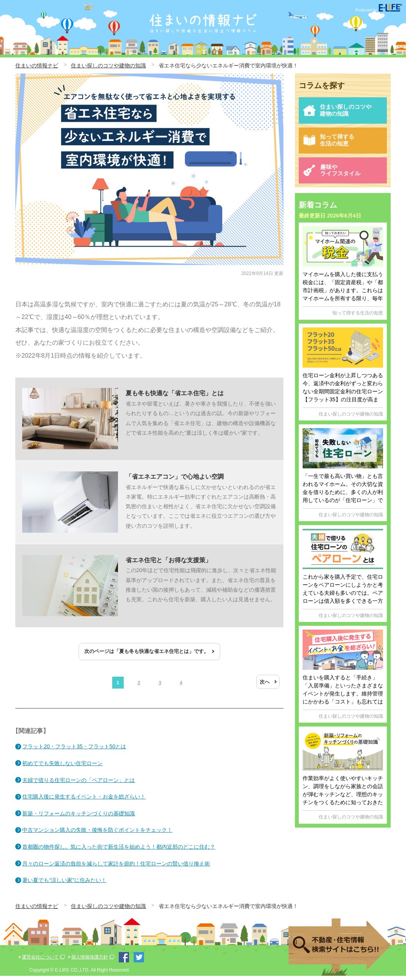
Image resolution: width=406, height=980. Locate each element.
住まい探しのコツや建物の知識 (339, 112)
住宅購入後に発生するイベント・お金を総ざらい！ (85, 801)
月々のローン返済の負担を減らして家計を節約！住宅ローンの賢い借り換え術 (117, 868)
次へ (265, 686)
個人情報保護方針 (90, 961)
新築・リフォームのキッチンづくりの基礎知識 (79, 818)
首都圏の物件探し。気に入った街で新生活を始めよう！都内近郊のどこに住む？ (120, 851)
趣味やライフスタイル (333, 177)
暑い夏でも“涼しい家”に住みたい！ (65, 884)
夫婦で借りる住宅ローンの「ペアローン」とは (79, 784)
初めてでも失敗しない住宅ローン (63, 767)
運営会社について (40, 961)
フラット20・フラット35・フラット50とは (75, 751)
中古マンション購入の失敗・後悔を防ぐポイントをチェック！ (98, 834)
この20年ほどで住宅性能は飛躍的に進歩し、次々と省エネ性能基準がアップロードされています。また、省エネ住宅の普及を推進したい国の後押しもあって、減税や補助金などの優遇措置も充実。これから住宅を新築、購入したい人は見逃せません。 (149, 589)
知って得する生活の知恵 (330, 145)
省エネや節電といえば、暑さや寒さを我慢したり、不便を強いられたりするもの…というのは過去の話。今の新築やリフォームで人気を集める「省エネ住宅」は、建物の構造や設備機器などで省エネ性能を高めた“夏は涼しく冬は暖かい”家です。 (149, 420)
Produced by (379, 10)
